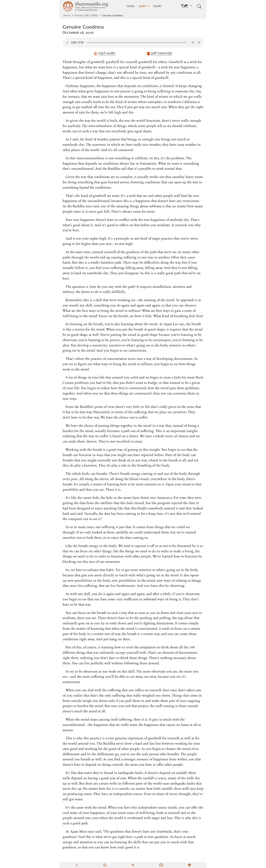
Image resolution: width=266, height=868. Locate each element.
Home (67, 16)
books (158, 6)
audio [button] (143, 6)
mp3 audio (105, 54)
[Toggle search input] (199, 6)
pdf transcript (159, 54)
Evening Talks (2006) (86, 16)
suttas (131, 6)
